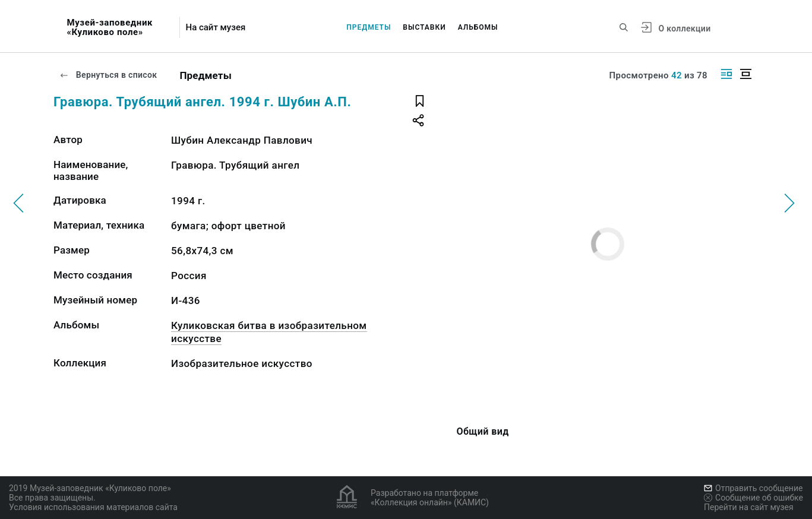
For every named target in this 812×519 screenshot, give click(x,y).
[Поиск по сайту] (624, 27)
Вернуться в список (108, 75)
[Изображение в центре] (745, 74)
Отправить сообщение (753, 488)
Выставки (424, 27)
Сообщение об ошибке (753, 498)
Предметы (369, 27)
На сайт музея (215, 28)
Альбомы (478, 27)
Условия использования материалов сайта (93, 507)
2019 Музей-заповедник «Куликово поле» (90, 488)
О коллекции (684, 29)
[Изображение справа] (726, 74)
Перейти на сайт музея (749, 507)
